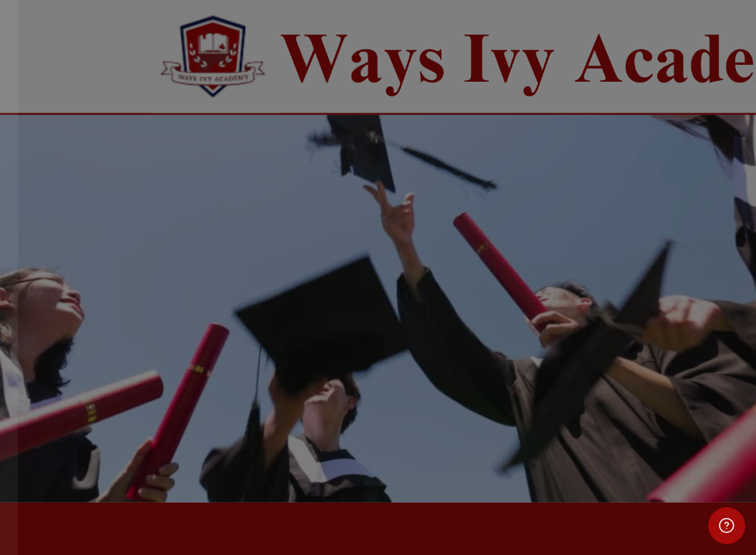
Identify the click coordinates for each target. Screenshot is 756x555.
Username (52, 201)
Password (52, 275)
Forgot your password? (247, 346)
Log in (163, 389)
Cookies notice (163, 486)
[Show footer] (727, 526)
